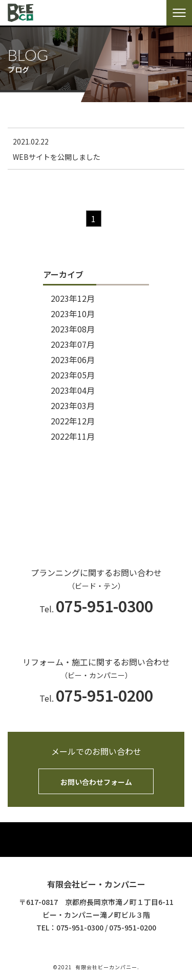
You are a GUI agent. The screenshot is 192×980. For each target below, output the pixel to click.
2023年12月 (73, 298)
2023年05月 (73, 375)
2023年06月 (73, 360)
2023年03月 (73, 405)
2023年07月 (73, 344)
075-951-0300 (80, 927)
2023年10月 (73, 314)
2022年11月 (73, 436)
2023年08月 (73, 329)
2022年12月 (73, 421)
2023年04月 (73, 390)
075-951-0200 (133, 927)
